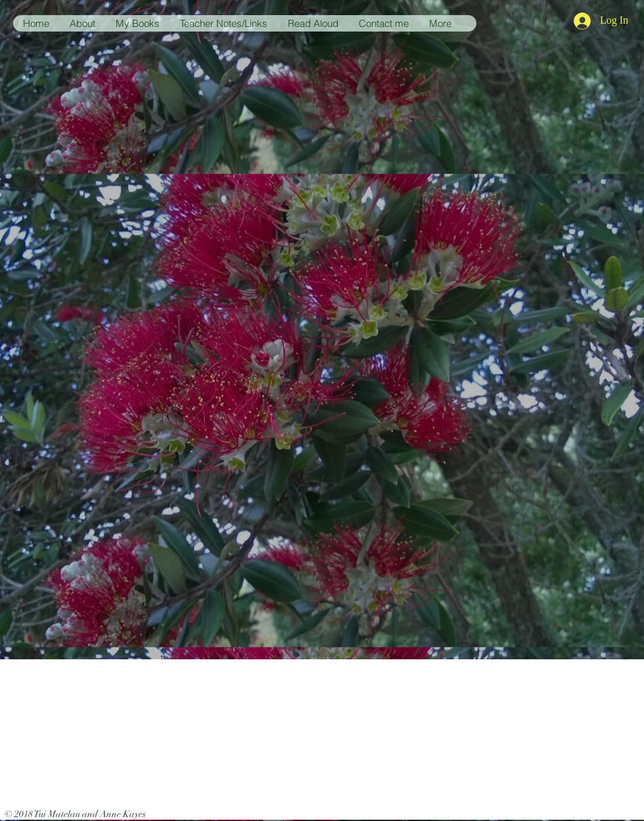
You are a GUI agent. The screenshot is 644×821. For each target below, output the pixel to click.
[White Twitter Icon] (475, 812)
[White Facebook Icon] (497, 812)
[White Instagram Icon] (520, 812)
